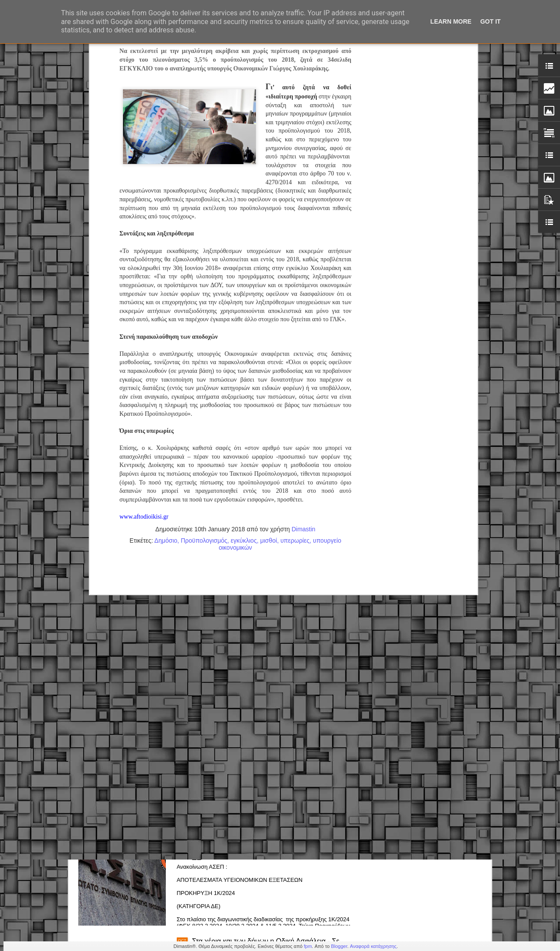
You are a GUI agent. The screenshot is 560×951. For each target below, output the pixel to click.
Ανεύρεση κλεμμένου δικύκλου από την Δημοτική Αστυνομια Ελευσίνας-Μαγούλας (267, 746)
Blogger (339, 946)
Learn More (451, 21)
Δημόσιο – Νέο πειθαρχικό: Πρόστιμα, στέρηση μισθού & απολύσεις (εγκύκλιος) (265, 647)
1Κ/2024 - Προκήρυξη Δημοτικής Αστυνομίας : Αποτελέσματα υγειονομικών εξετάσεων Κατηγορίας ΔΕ (272, 850)
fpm (308, 946)
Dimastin (303, 366)
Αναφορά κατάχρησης (373, 946)
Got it (491, 21)
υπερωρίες (295, 378)
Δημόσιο (166, 378)
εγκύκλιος (244, 378)
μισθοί (269, 378)
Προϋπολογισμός (204, 378)
